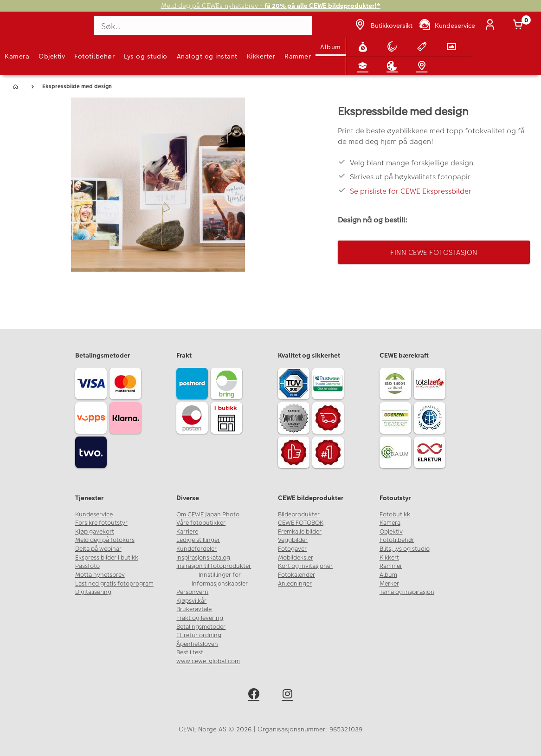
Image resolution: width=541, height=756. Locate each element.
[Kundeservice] (447, 26)
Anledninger (295, 584)
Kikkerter (261, 56)
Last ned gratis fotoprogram (114, 584)
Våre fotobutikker (201, 523)
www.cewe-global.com (208, 661)
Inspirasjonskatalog (203, 558)
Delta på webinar (98, 549)
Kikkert (389, 558)
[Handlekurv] (520, 26)
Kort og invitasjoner (305, 566)
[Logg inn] (492, 26)
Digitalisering (93, 592)
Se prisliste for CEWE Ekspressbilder (411, 191)
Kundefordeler (196, 549)
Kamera (17, 56)
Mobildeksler (296, 558)
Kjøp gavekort (95, 532)
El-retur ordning (199, 635)
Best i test (190, 652)
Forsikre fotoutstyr (101, 523)
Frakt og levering (200, 618)
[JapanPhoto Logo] (26, 30)
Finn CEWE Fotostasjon (434, 252)
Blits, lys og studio (405, 549)
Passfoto (87, 566)
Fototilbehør (94, 56)
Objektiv (52, 56)
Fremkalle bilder (300, 532)
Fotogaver (292, 549)
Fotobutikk (395, 515)
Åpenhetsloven (197, 644)
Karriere (187, 532)
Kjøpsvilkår (191, 601)
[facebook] (254, 695)
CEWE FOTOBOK (301, 523)
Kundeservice (94, 515)
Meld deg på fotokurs (105, 540)
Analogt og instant (207, 56)
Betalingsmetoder (201, 627)
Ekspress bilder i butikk (107, 558)
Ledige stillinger (198, 540)
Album (331, 47)
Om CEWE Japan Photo (208, 515)
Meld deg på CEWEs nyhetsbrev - (271, 6)
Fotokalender (296, 575)
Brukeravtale (194, 609)
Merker (389, 584)
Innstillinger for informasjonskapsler (220, 579)
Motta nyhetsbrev (100, 575)
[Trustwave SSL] (329, 385)
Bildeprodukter (299, 515)
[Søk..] (204, 26)
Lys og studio (146, 56)
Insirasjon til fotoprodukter (214, 566)
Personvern (192, 592)
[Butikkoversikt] (383, 26)
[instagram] (287, 695)
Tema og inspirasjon (407, 592)
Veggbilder (293, 540)
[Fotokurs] (365, 66)
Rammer (298, 56)
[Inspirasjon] (394, 66)
